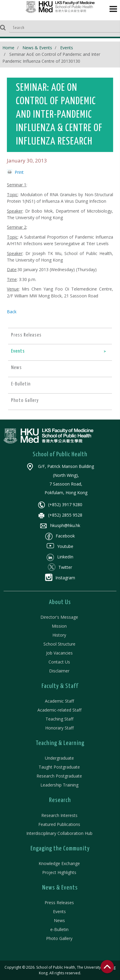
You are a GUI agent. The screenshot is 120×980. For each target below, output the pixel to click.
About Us (60, 602)
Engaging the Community (60, 849)
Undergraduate (59, 758)
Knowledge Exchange (59, 863)
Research (60, 800)
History (59, 635)
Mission (59, 626)
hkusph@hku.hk (60, 525)
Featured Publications (59, 824)
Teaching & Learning (60, 743)
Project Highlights (59, 872)
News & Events (37, 48)
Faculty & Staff (60, 686)
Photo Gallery (59, 938)
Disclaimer (59, 671)
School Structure (59, 644)
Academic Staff (59, 701)
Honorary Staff (59, 728)
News (59, 920)
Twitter (60, 567)
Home (8, 48)
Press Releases (59, 903)
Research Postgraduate (59, 776)
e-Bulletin (59, 929)
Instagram (60, 578)
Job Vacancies (59, 653)
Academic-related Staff (59, 710)
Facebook (60, 536)
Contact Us (59, 662)
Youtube (60, 546)
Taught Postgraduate (59, 767)
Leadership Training (59, 785)
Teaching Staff (59, 719)
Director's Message (59, 617)
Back (12, 312)
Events (67, 48)
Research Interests (59, 815)
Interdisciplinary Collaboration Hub (59, 833)
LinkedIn (60, 557)
